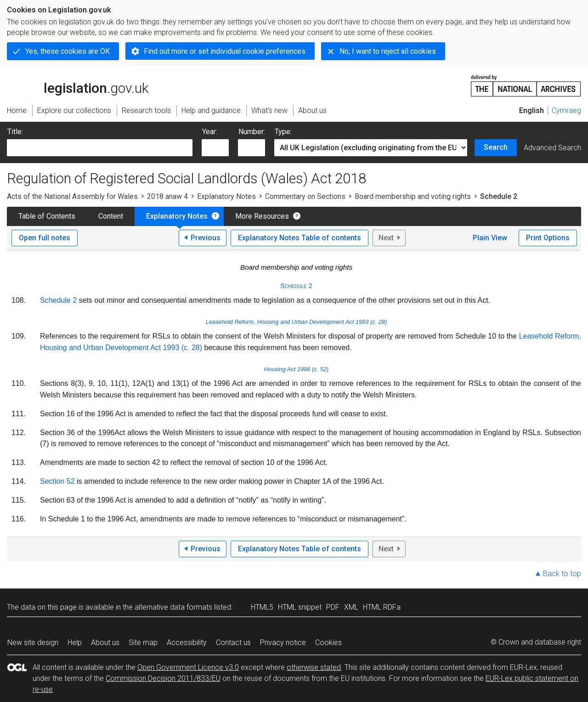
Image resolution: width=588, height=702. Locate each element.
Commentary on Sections (305, 196)
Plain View (490, 238)
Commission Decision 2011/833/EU (163, 678)
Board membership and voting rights (413, 196)
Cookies (328, 643)
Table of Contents (47, 216)
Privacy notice (283, 643)
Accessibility (187, 643)
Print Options (548, 238)
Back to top (562, 574)
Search (496, 147)
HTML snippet (300, 607)
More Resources (262, 216)
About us (105, 643)
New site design (33, 643)
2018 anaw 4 (167, 196)
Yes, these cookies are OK (68, 51)
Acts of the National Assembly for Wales (72, 196)
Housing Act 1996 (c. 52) (296, 369)
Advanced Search (552, 148)
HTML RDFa (382, 607)
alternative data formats (173, 607)
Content (111, 216)
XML (351, 607)
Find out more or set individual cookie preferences (225, 51)
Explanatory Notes (226, 196)
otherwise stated (314, 667)
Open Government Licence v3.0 (188, 667)
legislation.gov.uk (78, 85)
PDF (333, 607)
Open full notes (45, 238)
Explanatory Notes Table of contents (300, 238)
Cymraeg (566, 110)
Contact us (233, 643)
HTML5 (262, 607)
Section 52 (57, 481)
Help (75, 643)
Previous (206, 238)
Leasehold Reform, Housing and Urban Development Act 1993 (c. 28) (296, 322)
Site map (143, 643)
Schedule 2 (296, 286)
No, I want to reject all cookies (388, 51)
